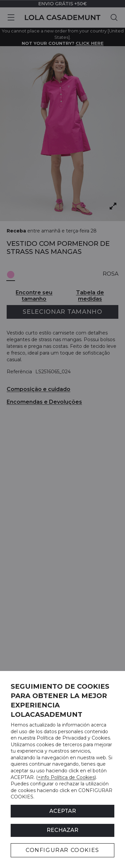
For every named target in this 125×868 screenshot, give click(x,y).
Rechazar (62, 830)
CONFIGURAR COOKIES (62, 850)
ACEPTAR (63, 811)
